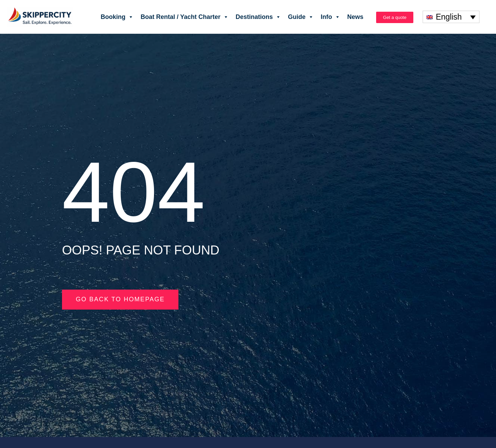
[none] (451, 17)
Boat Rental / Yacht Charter (185, 17)
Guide (301, 17)
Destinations (258, 17)
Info (330, 17)
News (355, 17)
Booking (117, 17)
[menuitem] (451, 17)
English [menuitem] (449, 17)
